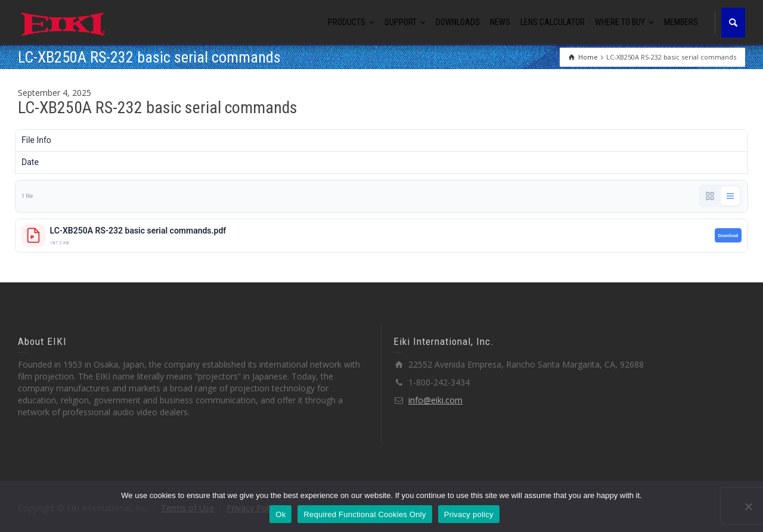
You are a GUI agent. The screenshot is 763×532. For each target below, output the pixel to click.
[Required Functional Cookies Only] (748, 506)
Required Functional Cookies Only (365, 514)
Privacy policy (469, 514)
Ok (280, 514)
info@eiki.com (435, 400)
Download (728, 236)
